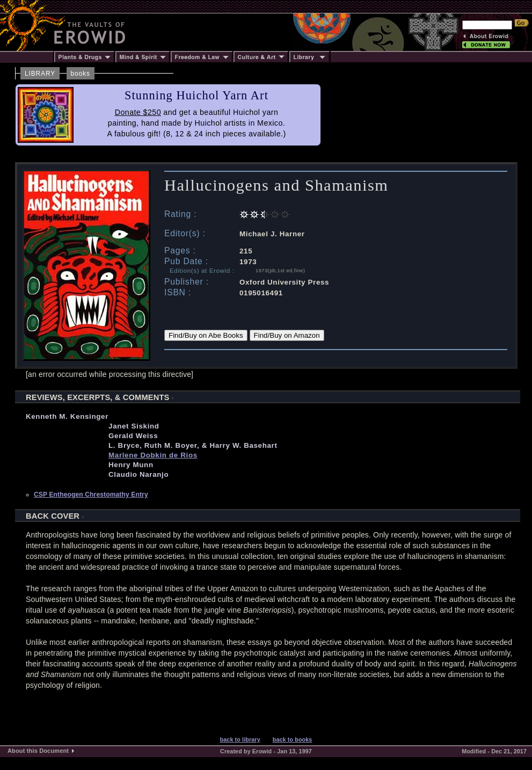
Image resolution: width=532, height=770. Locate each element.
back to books (293, 739)
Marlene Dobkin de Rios (153, 455)
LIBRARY (40, 74)
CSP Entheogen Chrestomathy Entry (91, 495)
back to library (240, 739)
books (81, 74)
